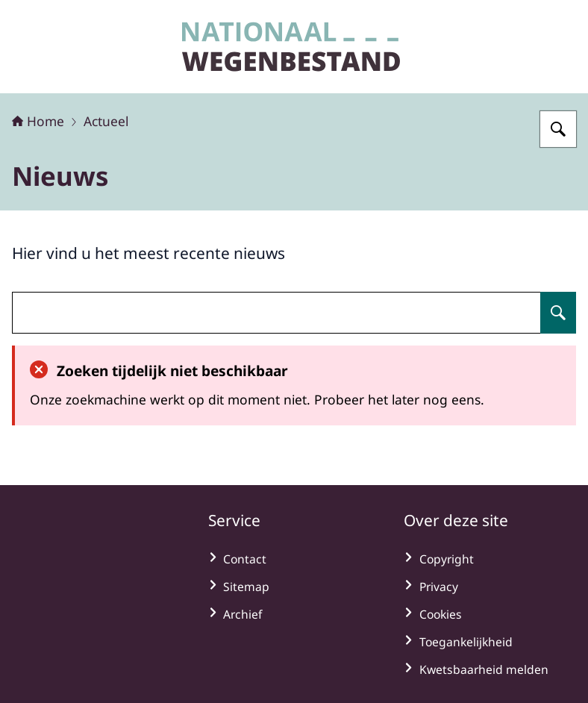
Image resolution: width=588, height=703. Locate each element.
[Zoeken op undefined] (558, 313)
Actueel (106, 121)
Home (38, 121)
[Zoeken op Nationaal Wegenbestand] (558, 129)
